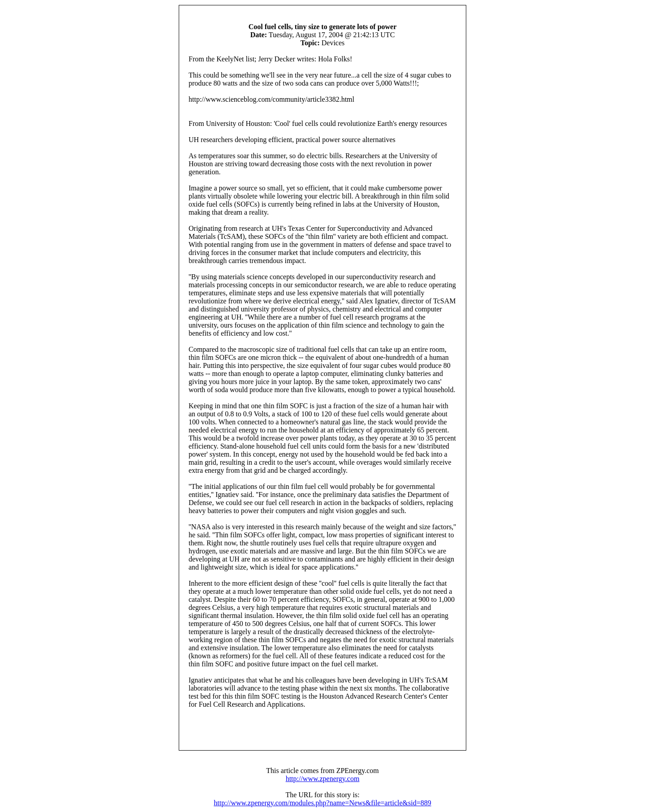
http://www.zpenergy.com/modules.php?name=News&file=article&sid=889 (322, 803)
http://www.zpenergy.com (323, 779)
